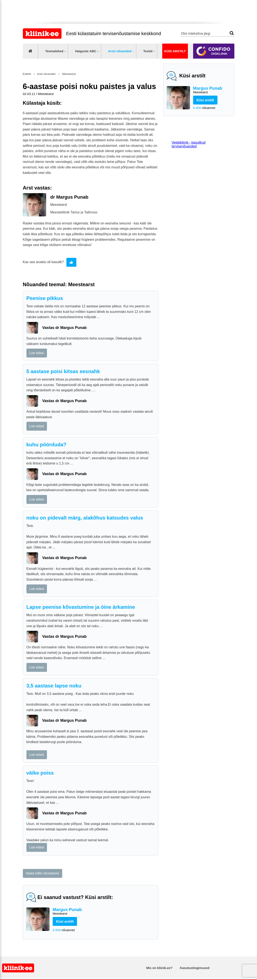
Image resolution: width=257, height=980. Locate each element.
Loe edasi (37, 353)
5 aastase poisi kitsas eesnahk (63, 371)
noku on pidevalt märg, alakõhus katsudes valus (85, 518)
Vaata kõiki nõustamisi (43, 873)
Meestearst (69, 74)
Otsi (232, 33)
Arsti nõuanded (120, 51)
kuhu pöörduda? (46, 445)
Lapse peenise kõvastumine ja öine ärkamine (81, 607)
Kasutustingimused (195, 968)
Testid (148, 51)
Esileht (27, 74)
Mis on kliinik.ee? (159, 968)
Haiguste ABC (86, 51)
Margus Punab (212, 90)
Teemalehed (54, 51)
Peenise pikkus (45, 298)
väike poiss (40, 773)
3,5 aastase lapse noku (54, 686)
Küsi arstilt (175, 51)
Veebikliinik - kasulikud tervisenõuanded (189, 144)
